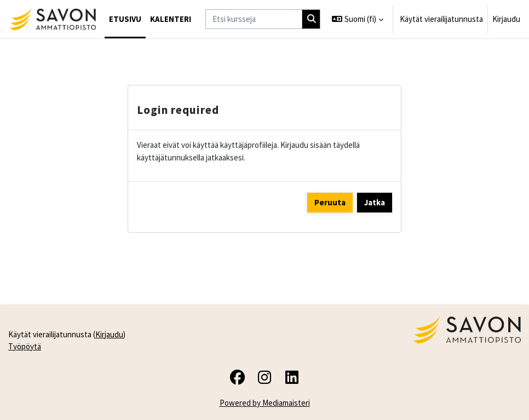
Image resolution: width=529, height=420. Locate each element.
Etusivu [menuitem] (125, 19)
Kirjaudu (506, 19)
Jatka (375, 202)
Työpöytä (25, 346)
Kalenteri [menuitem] (171, 19)
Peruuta (330, 202)
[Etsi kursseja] (254, 19)
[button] (358, 19)
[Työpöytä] (52, 19)
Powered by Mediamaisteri (265, 403)
